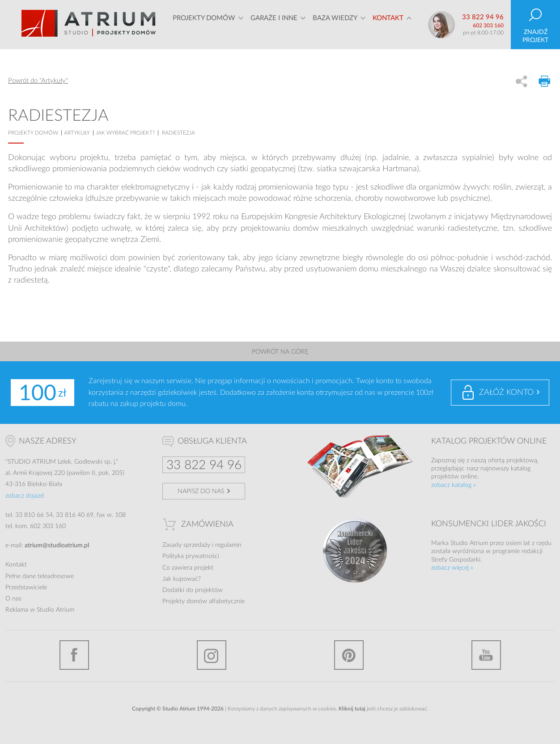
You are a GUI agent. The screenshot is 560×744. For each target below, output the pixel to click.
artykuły (77, 133)
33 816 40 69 (75, 515)
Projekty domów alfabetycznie (204, 601)
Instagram (212, 655)
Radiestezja (178, 133)
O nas (13, 599)
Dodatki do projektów (193, 590)
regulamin (228, 545)
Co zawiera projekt (188, 568)
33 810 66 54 (34, 515)
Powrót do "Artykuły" (38, 81)
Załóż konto (506, 393)
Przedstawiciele (26, 588)
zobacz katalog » (454, 485)
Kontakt (388, 24)
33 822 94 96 (483, 17)
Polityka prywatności (191, 556)
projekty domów (33, 133)
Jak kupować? (182, 579)
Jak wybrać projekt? (125, 133)
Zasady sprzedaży (186, 545)
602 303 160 (488, 25)
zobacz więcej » (452, 568)
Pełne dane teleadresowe (40, 576)
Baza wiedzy (335, 24)
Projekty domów (204, 24)
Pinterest (349, 655)
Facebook (74, 655)
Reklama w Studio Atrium (40, 610)
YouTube (486, 655)
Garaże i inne (274, 24)
